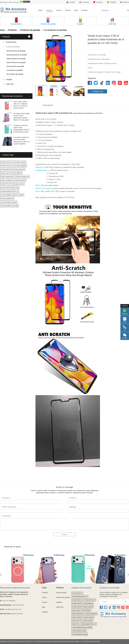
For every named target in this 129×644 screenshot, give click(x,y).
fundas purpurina (19, 169)
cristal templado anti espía (9, 206)
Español (112, 2)
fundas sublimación (7, 177)
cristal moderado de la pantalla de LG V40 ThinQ (87, 113)
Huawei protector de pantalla (16, 59)
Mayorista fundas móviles (44, 641)
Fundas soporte (20, 162)
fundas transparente (22, 177)
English (71, 2)
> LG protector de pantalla (54, 30)
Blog (76, 10)
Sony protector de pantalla (15, 66)
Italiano (125, 2)
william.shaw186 (17, 614)
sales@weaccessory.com (13, 609)
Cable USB (10, 84)
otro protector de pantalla (15, 74)
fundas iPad (15, 188)
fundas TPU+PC (6, 184)
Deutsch (98, 2)
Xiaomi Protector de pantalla (16, 62)
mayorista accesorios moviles (91, 641)
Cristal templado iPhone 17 (80, 597)
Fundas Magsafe (21, 166)
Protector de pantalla (13, 47)
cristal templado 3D (7, 199)
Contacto (84, 10)
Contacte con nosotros (97, 92)
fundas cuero (5, 173)
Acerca (59, 10)
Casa (2, 30)
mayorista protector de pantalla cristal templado (65, 641)
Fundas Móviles (11, 42)
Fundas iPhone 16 (7, 162)
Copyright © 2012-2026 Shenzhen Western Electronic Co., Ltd (18, 641)
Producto (49, 10)
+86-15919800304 (18, 605)
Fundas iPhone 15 (7, 166)
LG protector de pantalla (15, 70)
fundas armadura (6, 180)
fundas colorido (19, 184)
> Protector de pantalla (29, 30)
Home (40, 10)
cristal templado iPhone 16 (10, 191)
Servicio (68, 10)
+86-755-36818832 (9, 601)
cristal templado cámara (9, 202)
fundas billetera (17, 173)
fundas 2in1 (5, 188)
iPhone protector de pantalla (16, 51)
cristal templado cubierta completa (12, 195)
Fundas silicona (6, 169)
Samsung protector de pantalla (17, 55)
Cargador (9, 79)
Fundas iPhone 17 (77, 593)
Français (84, 2)
